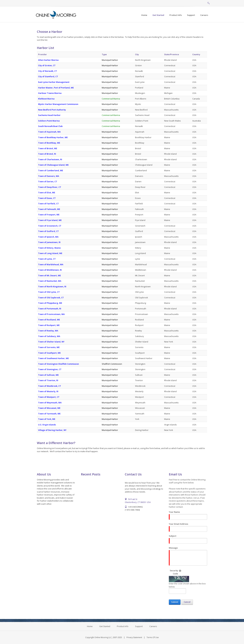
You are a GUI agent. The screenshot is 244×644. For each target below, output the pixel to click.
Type (104, 54)
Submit (175, 602)
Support (139, 626)
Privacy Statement (134, 637)
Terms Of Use (153, 637)
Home (90, 626)
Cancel (187, 602)
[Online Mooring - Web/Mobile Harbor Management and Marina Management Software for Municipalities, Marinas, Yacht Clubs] (56, 14)
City (137, 54)
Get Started (105, 626)
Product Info (123, 626)
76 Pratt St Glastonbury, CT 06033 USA (138, 501)
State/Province (172, 54)
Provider (42, 54)
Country (196, 54)
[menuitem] (158, 15)
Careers (153, 626)
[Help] (180, 571)
